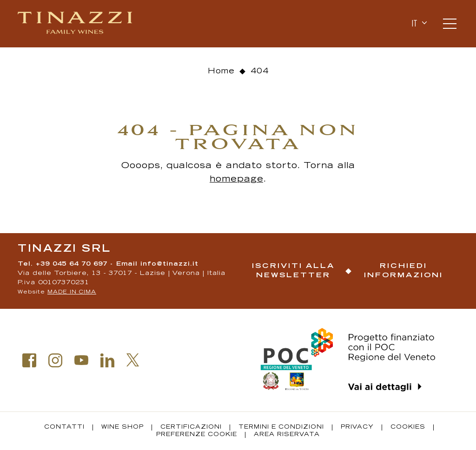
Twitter (133, 360)
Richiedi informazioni (403, 271)
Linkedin (107, 360)
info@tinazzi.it (169, 264)
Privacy (357, 427)
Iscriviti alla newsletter (293, 271)
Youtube (81, 360)
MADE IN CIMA (72, 292)
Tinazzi (76, 24)
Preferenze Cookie (197, 435)
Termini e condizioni (281, 427)
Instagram (55, 360)
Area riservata (287, 435)
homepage (236, 180)
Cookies (408, 427)
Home (221, 72)
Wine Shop (122, 427)
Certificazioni (191, 427)
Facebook (29, 360)
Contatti (64, 427)
